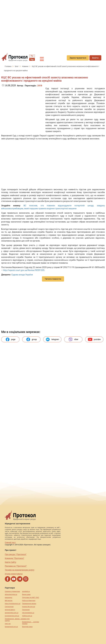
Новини (25, 66)
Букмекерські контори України (31, 623)
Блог (17, 66)
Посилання (26, 610)
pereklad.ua (26, 591)
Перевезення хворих (29, 604)
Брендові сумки (27, 627)
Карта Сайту (10, 562)
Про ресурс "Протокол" (16, 554)
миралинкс (9, 598)
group (31, 339)
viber (73, 339)
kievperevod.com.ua (11, 627)
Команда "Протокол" (14, 558)
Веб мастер (9, 601)
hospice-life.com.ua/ (29, 607)
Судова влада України (22, 275)
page (10, 339)
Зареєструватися (78, 58)
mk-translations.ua (28, 613)
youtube (94, 339)
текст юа (8, 624)
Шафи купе (26, 619)
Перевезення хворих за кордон (13, 620)
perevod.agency (10, 610)
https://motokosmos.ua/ (13, 604)
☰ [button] (42, 59)
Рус (32, 56)
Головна (8, 66)
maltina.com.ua (27, 616)
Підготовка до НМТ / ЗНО (31, 598)
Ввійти (95, 58)
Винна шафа (26, 594)
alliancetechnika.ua (11, 594)
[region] (53, 25)
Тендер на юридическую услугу (20, 570)
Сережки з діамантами (12, 591)
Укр (32, 60)
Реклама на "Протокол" (16, 566)
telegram (52, 339)
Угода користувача (14, 574)
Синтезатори (9, 607)
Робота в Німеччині (29, 601)
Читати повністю (53, 279)
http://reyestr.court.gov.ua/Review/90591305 (24, 270)
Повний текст (10, 542)
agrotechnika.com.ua (12, 613)
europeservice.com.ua (12, 616)
